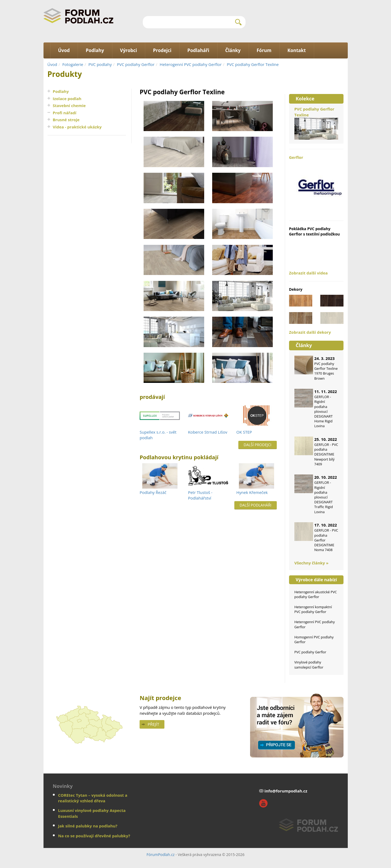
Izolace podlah (67, 99)
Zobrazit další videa (308, 273)
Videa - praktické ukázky (77, 127)
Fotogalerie (73, 64)
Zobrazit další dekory (310, 332)
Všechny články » (311, 563)
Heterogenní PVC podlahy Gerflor (191, 64)
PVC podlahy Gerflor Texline (253, 64)
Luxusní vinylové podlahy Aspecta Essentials (92, 813)
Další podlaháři (256, 505)
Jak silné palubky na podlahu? (88, 826)
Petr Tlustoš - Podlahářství (200, 495)
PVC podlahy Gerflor (136, 64)
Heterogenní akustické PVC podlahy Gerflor (316, 594)
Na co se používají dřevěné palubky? (94, 836)
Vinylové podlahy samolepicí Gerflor (309, 665)
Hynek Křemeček (252, 492)
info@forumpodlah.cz (286, 791)
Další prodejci (258, 445)
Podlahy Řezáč (153, 492)
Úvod (52, 64)
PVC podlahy (100, 64)
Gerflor (316, 185)
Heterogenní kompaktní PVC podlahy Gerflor (313, 609)
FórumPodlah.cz (161, 855)
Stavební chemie (69, 105)
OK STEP (244, 432)
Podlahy (61, 91)
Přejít (153, 724)
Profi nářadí (65, 113)
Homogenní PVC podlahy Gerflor (314, 639)
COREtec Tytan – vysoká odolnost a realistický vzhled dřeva (93, 798)
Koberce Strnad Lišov (208, 432)
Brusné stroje (66, 120)
